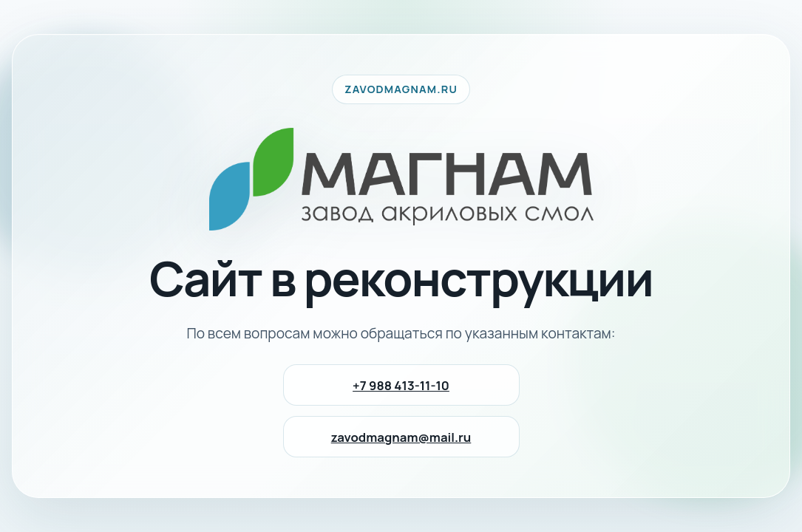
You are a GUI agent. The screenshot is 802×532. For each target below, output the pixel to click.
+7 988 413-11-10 (401, 385)
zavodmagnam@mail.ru (401, 437)
